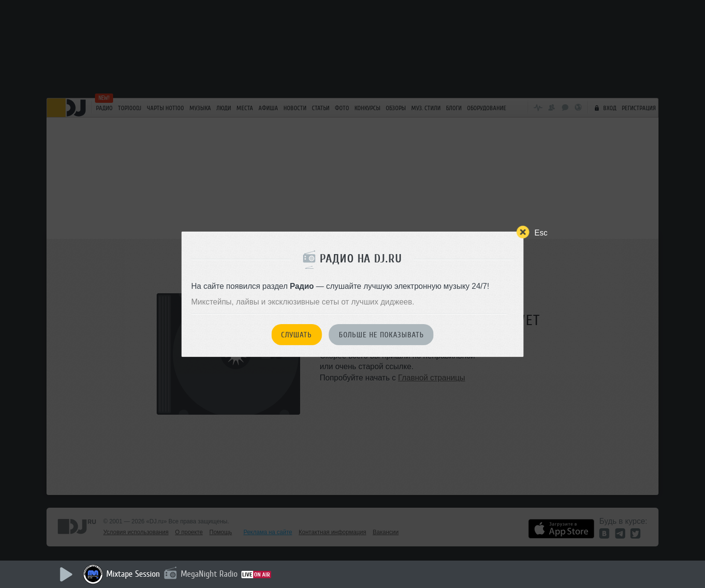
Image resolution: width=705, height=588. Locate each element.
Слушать (296, 335)
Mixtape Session (133, 574)
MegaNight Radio (209, 574)
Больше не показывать (381, 335)
